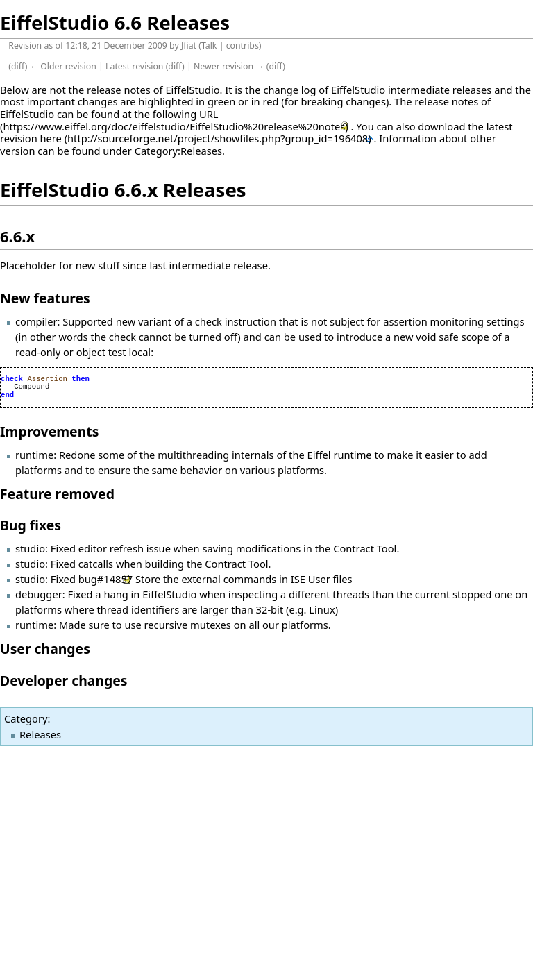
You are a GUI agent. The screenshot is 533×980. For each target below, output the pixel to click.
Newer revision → (229, 66)
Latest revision (134, 66)
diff (18, 66)
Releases (40, 734)
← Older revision (63, 66)
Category (26, 718)
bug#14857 (105, 579)
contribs (243, 45)
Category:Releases (178, 151)
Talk (209, 45)
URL (209, 114)
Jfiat (189, 45)
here (51, 138)
